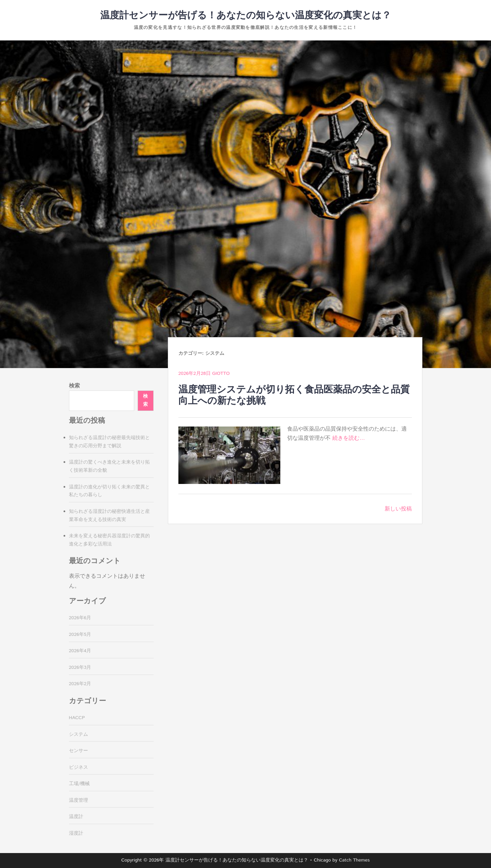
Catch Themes (354, 860)
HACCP (77, 718)
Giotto (221, 374)
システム (78, 734)
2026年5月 (80, 635)
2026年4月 (80, 651)
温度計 (76, 817)
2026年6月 (80, 618)
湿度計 (76, 833)
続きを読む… (349, 438)
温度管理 (78, 800)
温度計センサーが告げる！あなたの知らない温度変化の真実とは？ (246, 16)
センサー (78, 751)
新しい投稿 (398, 509)
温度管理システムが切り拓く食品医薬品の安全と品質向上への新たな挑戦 (294, 396)
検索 (74, 386)
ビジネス (78, 767)
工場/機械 (80, 784)
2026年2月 (80, 684)
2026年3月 (80, 667)
